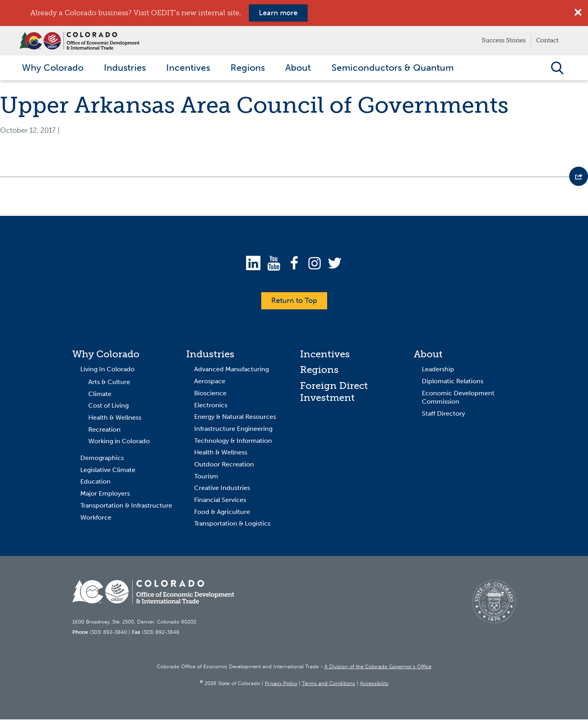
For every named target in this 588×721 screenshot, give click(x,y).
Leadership (438, 371)
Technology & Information (233, 442)
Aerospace (210, 383)
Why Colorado (106, 356)
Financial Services (220, 502)
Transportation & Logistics (232, 525)
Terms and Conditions (329, 685)
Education (95, 483)
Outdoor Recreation (224, 466)
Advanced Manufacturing (231, 371)
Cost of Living (108, 407)
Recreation (104, 431)
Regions (319, 371)
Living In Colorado (107, 371)
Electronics (211, 407)
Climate (100, 395)
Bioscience (210, 395)
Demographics (102, 460)
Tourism (206, 478)
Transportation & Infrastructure (126, 507)
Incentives (325, 356)
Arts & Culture (109, 384)
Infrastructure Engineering (233, 431)
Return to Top (294, 302)
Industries (210, 356)
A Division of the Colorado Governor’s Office (378, 668)
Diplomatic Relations (453, 383)
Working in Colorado (119, 443)
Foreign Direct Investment (334, 393)
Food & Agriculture (222, 513)
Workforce (96, 519)
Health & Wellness (115, 419)
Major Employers (105, 495)
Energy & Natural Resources (235, 419)
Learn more (278, 13)
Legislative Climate (108, 471)
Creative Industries (222, 490)
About (428, 356)
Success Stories (504, 40)
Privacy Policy (281, 685)
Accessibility (374, 685)
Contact (547, 40)
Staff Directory (443, 415)
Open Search (557, 69)
